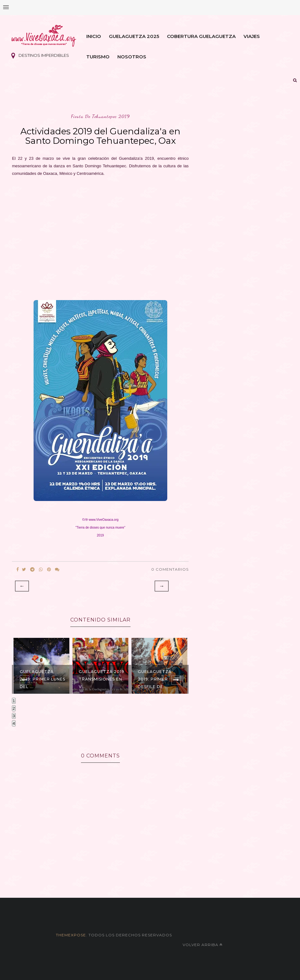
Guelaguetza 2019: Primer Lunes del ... (43, 679)
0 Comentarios (170, 569)
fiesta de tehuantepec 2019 (100, 116)
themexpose (71, 935)
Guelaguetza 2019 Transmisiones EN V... (102, 679)
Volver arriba (203, 945)
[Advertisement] (100, 236)
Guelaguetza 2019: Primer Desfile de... (155, 679)
